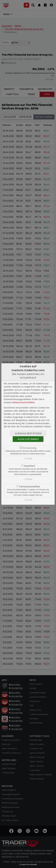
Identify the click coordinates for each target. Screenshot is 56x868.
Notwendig (30, 448)
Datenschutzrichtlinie (23, 402)
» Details (28, 459)
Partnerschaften (30, 487)
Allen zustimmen (28, 439)
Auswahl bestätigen (28, 433)
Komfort (30, 466)
